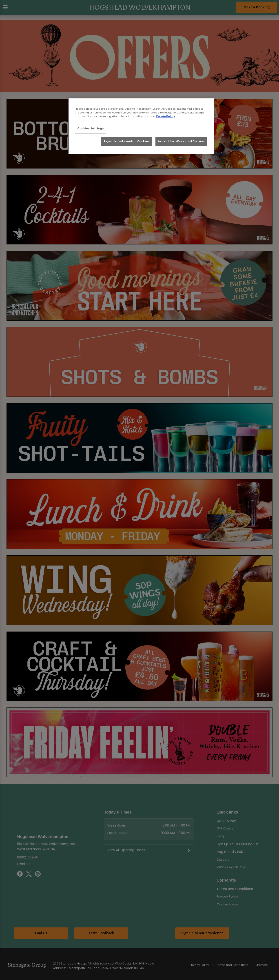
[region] (141, 126)
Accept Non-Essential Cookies (181, 141)
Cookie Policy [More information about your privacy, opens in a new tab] (165, 116)
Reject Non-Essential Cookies (127, 141)
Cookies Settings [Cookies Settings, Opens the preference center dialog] (91, 129)
